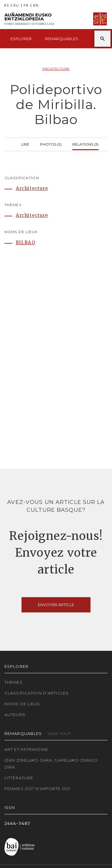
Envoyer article (56, 605)
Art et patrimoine (26, 749)
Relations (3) (85, 144)
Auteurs (15, 715)
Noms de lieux (22, 704)
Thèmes (14, 682)
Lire (25, 144)
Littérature (19, 778)
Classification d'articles (37, 693)
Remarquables (62, 39)
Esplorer (21, 39)
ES (7, 6)
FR (26, 6)
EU (16, 6)
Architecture (56, 69)
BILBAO (26, 243)
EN (36, 6)
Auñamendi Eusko (29, 19)
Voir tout (59, 734)
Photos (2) (51, 144)
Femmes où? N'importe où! (37, 789)
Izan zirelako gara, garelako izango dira (51, 764)
